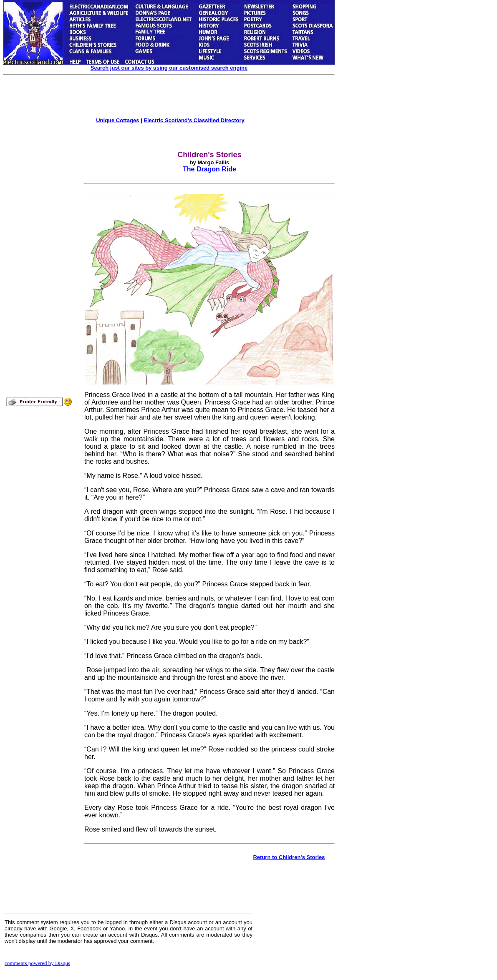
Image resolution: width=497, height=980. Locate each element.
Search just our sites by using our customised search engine (169, 68)
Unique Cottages (117, 120)
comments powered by (37, 963)
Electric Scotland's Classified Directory (194, 120)
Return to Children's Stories (289, 857)
